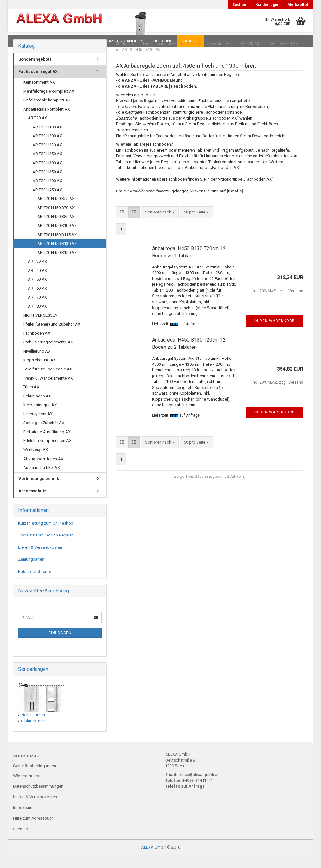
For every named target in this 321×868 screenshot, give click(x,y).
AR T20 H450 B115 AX (57, 247)
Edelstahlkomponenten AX (47, 453)
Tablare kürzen (34, 733)
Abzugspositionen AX (43, 471)
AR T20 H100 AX (47, 140)
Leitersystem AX (38, 426)
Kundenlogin (267, 5)
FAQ (52, 41)
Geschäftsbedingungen (35, 778)
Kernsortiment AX (39, 95)
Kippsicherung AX (39, 372)
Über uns (163, 41)
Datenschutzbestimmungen (38, 799)
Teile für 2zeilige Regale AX (48, 382)
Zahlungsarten (31, 572)
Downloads (26, 41)
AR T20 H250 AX (47, 166)
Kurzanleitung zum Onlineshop (46, 536)
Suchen (239, 5)
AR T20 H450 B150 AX (57, 265)
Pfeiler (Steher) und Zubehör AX (52, 337)
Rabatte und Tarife (35, 584)
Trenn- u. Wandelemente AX (48, 391)
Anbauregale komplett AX (47, 122)
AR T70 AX (37, 310)
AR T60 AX (37, 301)
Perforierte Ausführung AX (47, 444)
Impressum (23, 820)
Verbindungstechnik (39, 491)
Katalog (191, 41)
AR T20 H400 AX (47, 193)
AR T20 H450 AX (47, 202)
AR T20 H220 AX (47, 157)
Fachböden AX (37, 346)
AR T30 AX (37, 274)
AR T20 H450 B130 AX (57, 256)
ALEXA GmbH (154, 860)
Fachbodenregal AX (38, 84)
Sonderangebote (35, 72)
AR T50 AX (37, 292)
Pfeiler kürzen (33, 728)
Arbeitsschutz (32, 503)
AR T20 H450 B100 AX (57, 238)
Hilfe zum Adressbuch (33, 831)
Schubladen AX (37, 409)
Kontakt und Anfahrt (121, 41)
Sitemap (21, 841)
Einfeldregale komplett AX (47, 113)
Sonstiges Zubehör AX (44, 435)
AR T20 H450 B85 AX (56, 229)
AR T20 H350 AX (47, 184)
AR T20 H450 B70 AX (56, 220)
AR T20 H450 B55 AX (56, 211)
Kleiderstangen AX (40, 417)
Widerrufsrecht (27, 788)
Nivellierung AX (37, 364)
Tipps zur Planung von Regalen (46, 548)
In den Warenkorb (275, 333)
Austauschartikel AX (42, 480)
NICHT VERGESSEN (40, 328)
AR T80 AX (37, 319)
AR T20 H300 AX (47, 175)
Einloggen (60, 645)
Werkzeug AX (36, 462)
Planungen (77, 41)
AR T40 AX (37, 283)
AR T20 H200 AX (47, 148)
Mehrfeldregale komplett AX (49, 104)
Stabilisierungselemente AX (48, 355)
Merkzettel (298, 5)
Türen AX (31, 399)
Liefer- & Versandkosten (40, 560)
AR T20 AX (37, 130)
